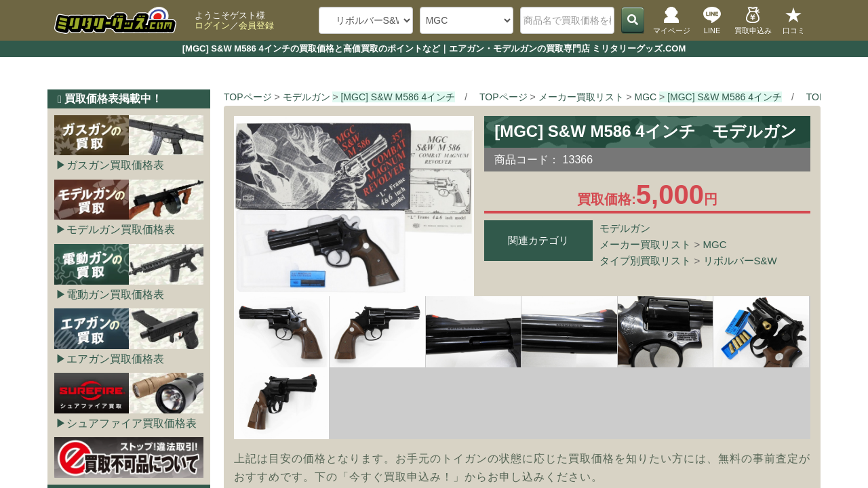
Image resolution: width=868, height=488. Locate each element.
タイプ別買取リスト (645, 261)
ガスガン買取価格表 (115, 165)
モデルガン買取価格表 (121, 229)
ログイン (212, 25)
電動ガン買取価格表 (115, 294)
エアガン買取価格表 (115, 359)
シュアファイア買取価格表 (132, 423)
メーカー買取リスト (645, 244)
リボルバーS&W (740, 261)
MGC (715, 244)
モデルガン (625, 228)
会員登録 (256, 25)
